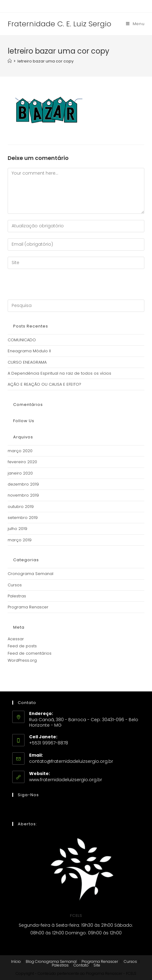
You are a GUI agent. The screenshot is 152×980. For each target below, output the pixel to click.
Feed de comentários (30, 653)
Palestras (17, 596)
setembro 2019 (23, 518)
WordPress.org (22, 660)
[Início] (10, 61)
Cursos (15, 585)
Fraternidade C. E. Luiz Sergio (59, 24)
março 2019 (20, 540)
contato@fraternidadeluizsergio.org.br (71, 761)
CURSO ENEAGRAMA (27, 362)
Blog (30, 961)
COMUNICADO (22, 340)
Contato (81, 965)
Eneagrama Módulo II (29, 351)
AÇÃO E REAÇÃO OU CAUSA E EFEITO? (44, 384)
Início (16, 961)
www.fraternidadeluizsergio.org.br (66, 780)
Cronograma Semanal (30, 574)
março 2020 (20, 451)
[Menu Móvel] (135, 24)
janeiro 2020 (20, 473)
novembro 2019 (23, 495)
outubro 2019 (21, 507)
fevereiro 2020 (22, 462)
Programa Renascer (28, 607)
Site (97, 965)
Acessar (16, 639)
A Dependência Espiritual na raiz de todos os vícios (59, 373)
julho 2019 (17, 529)
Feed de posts (22, 646)
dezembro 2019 (23, 484)
